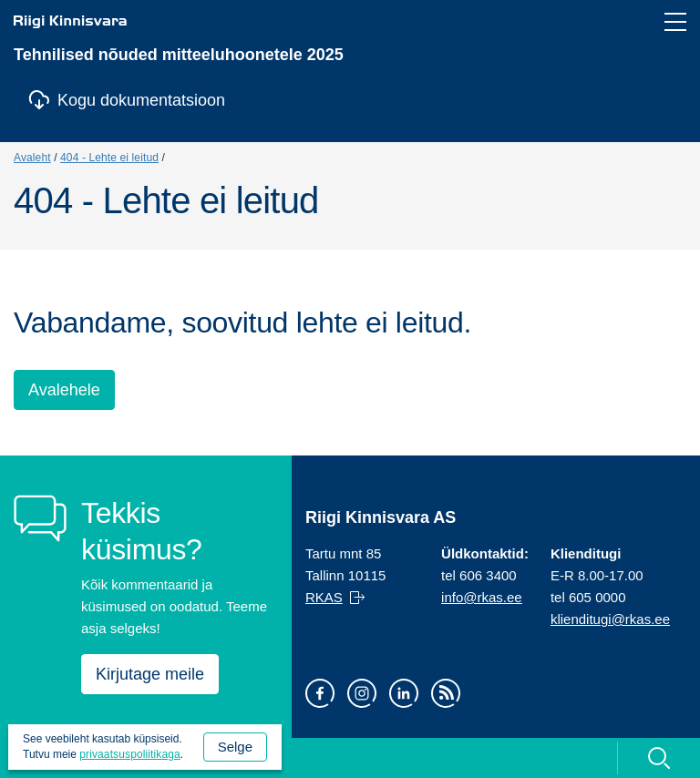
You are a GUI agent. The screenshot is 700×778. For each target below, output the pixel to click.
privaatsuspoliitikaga (130, 754)
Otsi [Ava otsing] (659, 758)
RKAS (324, 597)
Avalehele (64, 390)
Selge (235, 747)
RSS (446, 693)
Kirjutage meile (150, 674)
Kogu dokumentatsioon (141, 100)
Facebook (320, 693)
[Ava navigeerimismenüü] (675, 22)
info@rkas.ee (482, 597)
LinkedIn (404, 693)
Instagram (362, 693)
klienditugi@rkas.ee (610, 619)
